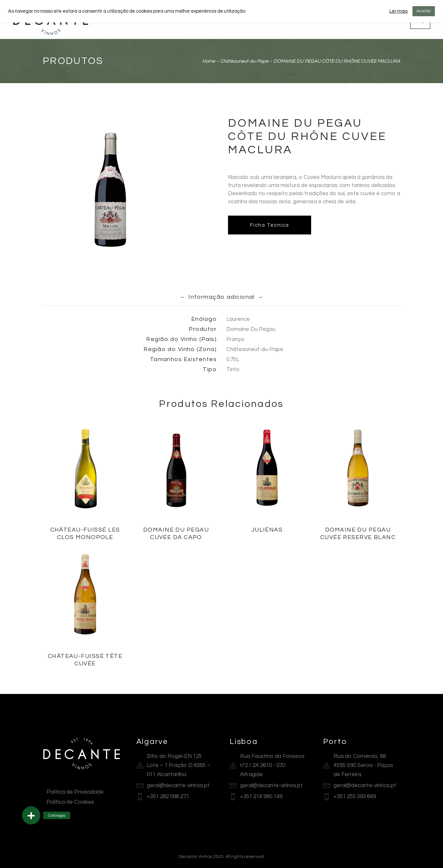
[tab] (222, 297)
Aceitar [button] (424, 11)
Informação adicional (222, 297)
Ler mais (399, 11)
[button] (31, 815)
